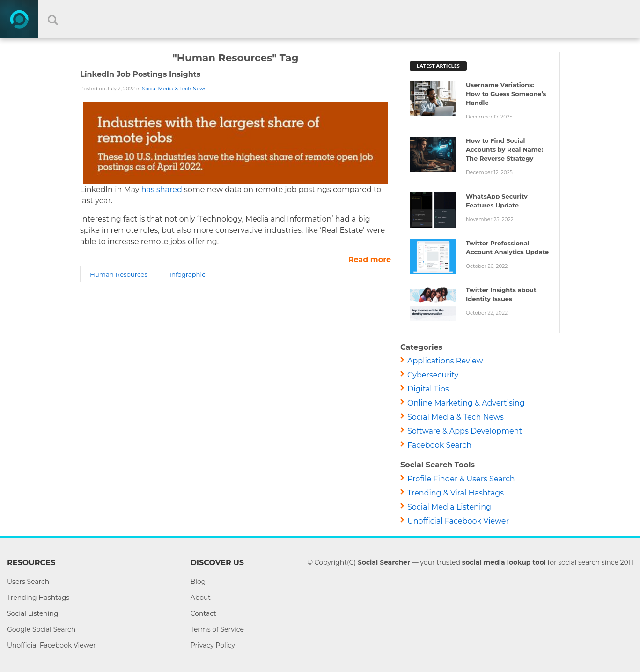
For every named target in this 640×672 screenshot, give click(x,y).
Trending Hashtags (38, 598)
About (201, 598)
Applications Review (445, 361)
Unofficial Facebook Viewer (458, 521)
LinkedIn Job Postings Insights (140, 74)
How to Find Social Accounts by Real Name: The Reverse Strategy (504, 149)
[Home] (19, 19)
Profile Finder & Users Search (461, 479)
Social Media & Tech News (174, 89)
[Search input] (327, 19)
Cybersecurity (433, 375)
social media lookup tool (504, 562)
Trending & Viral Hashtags (456, 493)
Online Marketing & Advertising (466, 403)
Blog (198, 582)
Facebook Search (439, 445)
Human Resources (119, 274)
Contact (203, 613)
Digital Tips (428, 389)
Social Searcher (384, 562)
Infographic (188, 274)
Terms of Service (217, 629)
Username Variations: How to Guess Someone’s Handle (506, 94)
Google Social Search (41, 629)
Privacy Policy (213, 645)
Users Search (28, 582)
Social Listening (33, 613)
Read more (370, 260)
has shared (162, 189)
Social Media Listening (449, 507)
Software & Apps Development (465, 431)
